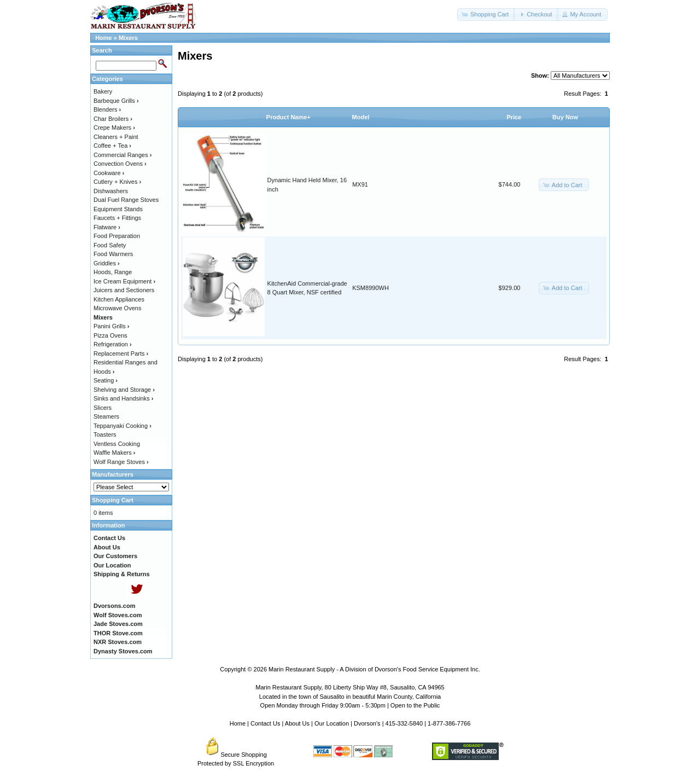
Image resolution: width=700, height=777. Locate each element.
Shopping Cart (113, 500)
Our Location (332, 723)
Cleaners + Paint (116, 137)
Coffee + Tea (112, 146)
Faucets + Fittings (117, 218)
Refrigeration (113, 344)
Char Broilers (113, 119)
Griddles (107, 263)
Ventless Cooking (117, 444)
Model (361, 117)
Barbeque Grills (116, 101)
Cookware (109, 173)
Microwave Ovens (117, 308)
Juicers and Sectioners (124, 290)
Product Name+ (288, 117)
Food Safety (110, 245)
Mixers (128, 38)
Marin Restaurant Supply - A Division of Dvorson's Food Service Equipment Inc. (374, 669)
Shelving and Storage (124, 390)
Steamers (106, 416)
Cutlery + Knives (117, 182)
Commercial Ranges (122, 155)
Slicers (103, 408)
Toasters (105, 434)
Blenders (107, 109)
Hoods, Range (113, 272)
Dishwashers (111, 191)
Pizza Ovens (110, 335)
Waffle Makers (114, 453)
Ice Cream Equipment (124, 281)
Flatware (107, 227)
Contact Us (265, 723)
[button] (486, 15)
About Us (297, 723)
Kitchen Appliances (119, 299)
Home (104, 38)
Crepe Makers (114, 127)
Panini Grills (111, 326)
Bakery (103, 91)
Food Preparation (117, 236)
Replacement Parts (121, 353)
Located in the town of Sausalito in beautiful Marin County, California (350, 697)
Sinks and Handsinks (123, 398)
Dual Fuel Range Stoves (126, 200)
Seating (106, 380)
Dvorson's (367, 723)
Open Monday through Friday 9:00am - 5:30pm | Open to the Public (350, 705)
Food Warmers (113, 254)
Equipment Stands (118, 209)
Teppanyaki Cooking (122, 426)
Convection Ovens (120, 164)
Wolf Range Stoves (121, 462)
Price (514, 117)
